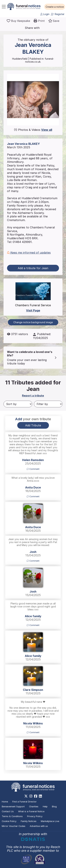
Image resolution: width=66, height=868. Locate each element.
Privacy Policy (35, 816)
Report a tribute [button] (33, 396)
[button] (55, 7)
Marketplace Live (50, 821)
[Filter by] (48, 404)
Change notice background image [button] (33, 322)
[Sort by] (18, 404)
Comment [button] (33, 469)
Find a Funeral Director (24, 802)
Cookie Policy (9, 821)
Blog (54, 807)
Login (45, 14)
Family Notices (29, 821)
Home (5, 802)
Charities (34, 807)
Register (58, 14)
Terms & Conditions (12, 816)
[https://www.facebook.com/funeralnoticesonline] (36, 796)
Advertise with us (39, 826)
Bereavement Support (13, 807)
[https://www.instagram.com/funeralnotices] (31, 796)
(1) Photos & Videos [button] (33, 130)
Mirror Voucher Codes (14, 826)
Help (45, 807)
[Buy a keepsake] (18, 21)
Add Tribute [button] (33, 425)
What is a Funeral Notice (31, 811)
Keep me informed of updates (29, 253)
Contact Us (8, 811)
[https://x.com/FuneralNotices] (26, 796)
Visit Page (33, 310)
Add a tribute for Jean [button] (33, 268)
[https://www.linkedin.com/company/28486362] (40, 796)
